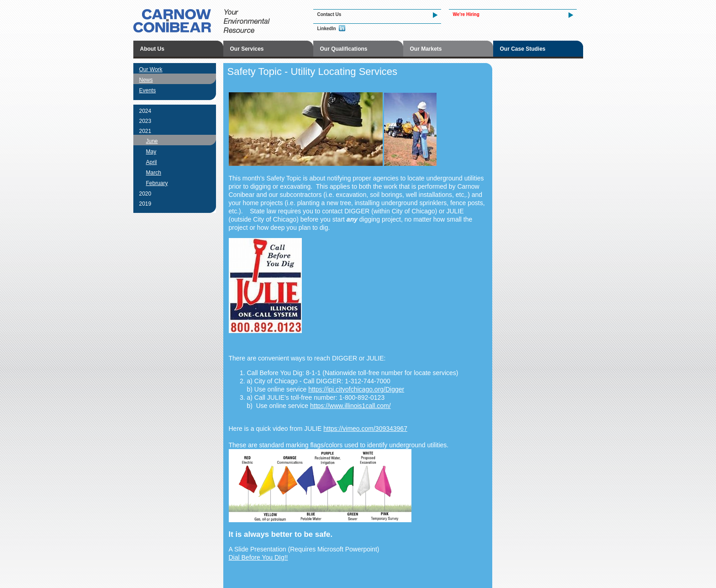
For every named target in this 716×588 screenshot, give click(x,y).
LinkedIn (327, 29)
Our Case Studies (523, 49)
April (152, 162)
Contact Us (329, 14)
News (146, 80)
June (152, 141)
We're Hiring (466, 14)
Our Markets (426, 49)
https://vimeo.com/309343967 (365, 429)
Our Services (247, 49)
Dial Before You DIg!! (258, 557)
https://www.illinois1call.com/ (350, 406)
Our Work (151, 69)
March (154, 173)
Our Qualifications (344, 49)
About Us (152, 49)
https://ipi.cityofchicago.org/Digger (356, 389)
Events (148, 90)
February (157, 183)
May (151, 152)
